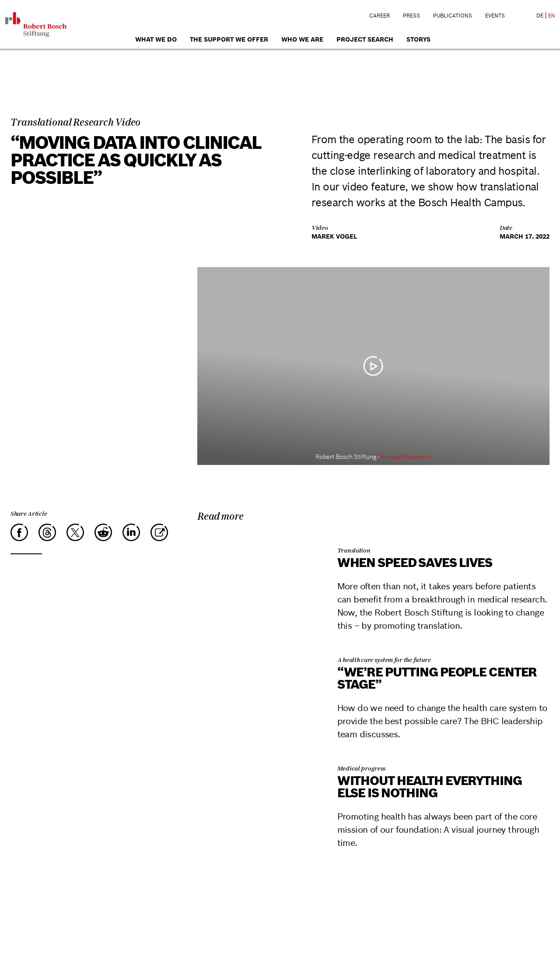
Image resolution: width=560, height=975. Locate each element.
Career (380, 16)
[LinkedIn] (131, 532)
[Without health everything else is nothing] (257, 755)
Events (495, 16)
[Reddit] (103, 532)
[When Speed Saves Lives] (257, 537)
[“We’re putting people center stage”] (257, 646)
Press (411, 16)
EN (552, 16)
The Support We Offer (229, 39)
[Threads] (47, 532)
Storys (418, 39)
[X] (75, 532)
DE (540, 16)
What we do (156, 39)
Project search (365, 39)
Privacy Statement (406, 457)
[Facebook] (19, 532)
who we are (302, 39)
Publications (453, 16)
